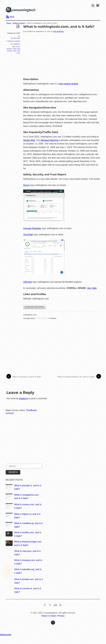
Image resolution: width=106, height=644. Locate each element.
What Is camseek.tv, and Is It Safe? (24, 377)
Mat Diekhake (15, 38)
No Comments (15, 44)
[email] (55, 604)
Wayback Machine (50, 140)
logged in (24, 398)
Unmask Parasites (32, 228)
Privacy (61, 616)
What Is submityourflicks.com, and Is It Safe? (79, 377)
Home (9, 23)
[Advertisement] (65, 55)
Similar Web (29, 140)
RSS (12, 17)
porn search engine (69, 84)
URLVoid (27, 282)
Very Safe (92, 288)
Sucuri (26, 185)
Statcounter (6, 635)
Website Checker (19, 23)
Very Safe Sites (16, 52)
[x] (50, 604)
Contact (52, 616)
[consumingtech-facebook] (45, 604)
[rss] (60, 604)
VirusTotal (28, 235)
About (44, 616)
